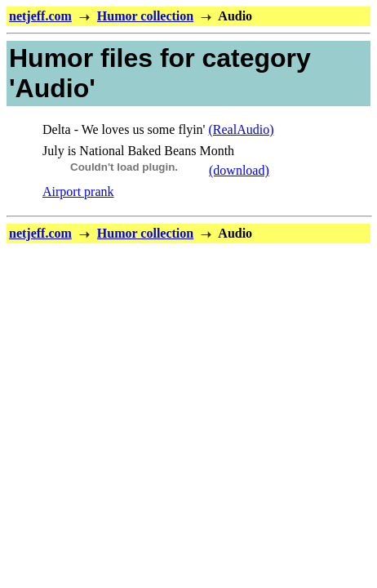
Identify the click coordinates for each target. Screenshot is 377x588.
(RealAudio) (241, 129)
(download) (239, 170)
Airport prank (78, 192)
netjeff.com (40, 16)
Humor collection (145, 16)
